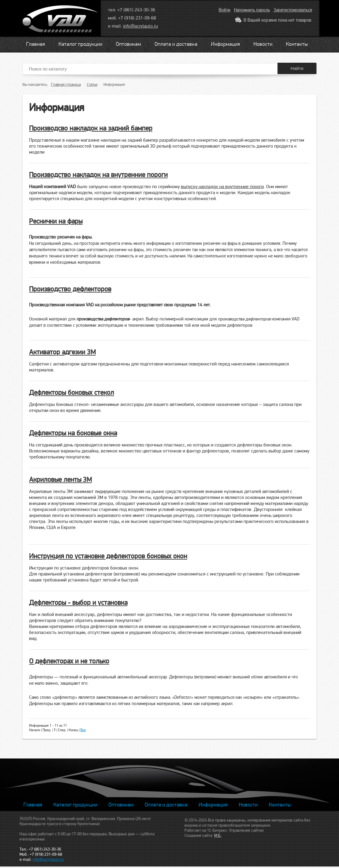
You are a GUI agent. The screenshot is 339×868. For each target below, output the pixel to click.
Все (83, 730)
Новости (263, 44)
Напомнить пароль (252, 10)
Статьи (92, 85)
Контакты (297, 44)
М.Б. (218, 835)
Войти (225, 10)
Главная (36, 44)
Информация (225, 44)
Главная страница (66, 85)
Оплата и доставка (176, 44)
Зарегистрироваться (293, 10)
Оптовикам (128, 44)
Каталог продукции (80, 44)
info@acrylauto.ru (140, 26)
